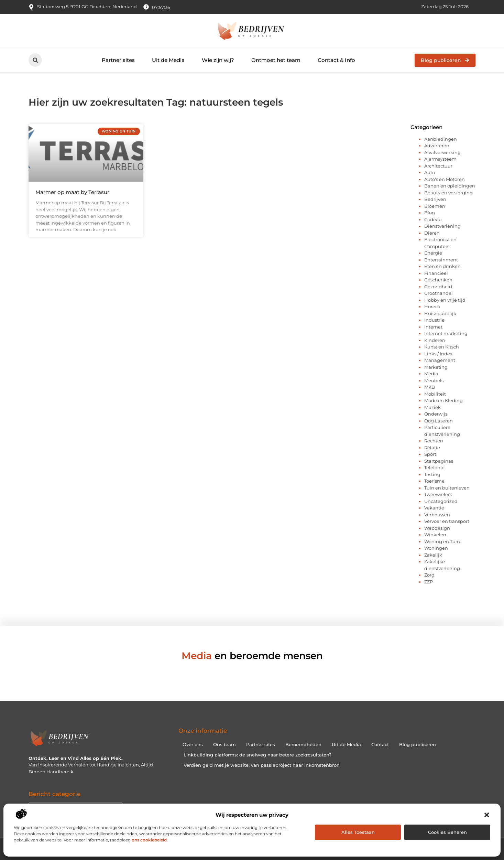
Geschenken (438, 280)
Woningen (436, 548)
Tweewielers (438, 494)
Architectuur (438, 166)
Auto (430, 172)
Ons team (224, 744)
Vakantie (434, 508)
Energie (433, 253)
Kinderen (435, 340)
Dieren (432, 233)
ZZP (429, 582)
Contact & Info (336, 60)
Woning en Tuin (442, 541)
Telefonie (434, 467)
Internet (433, 327)
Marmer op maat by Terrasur (72, 192)
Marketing (436, 367)
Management (440, 360)
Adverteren (437, 146)
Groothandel (439, 293)
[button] (487, 815)
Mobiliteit (435, 394)
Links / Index (438, 354)
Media (431, 374)
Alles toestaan (358, 832)
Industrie (434, 320)
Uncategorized (441, 501)
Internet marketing (446, 333)
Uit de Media (168, 60)
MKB (430, 387)
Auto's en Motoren (445, 179)
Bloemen (435, 206)
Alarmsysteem (440, 159)
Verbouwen (437, 515)
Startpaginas (439, 461)
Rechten (434, 441)
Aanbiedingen (441, 139)
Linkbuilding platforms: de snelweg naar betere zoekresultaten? (258, 755)
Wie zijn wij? (218, 60)
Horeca (432, 307)
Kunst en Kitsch (442, 347)
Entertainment (441, 260)
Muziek (432, 407)
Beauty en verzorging (448, 193)
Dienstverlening (442, 226)
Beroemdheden (303, 744)
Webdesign (437, 528)
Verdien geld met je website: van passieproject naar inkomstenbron (262, 765)
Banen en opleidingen (450, 186)
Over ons (193, 744)
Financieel (436, 273)
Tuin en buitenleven (447, 488)
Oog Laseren (439, 421)
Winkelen (435, 535)
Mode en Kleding (443, 400)
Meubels (434, 380)
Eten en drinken (442, 266)
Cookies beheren (447, 832)
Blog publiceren (418, 744)
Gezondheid (438, 287)
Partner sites (118, 60)
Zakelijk (433, 555)
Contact (380, 744)
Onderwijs (436, 414)
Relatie (432, 448)
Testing (432, 474)
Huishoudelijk (440, 313)
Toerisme (434, 481)
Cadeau (433, 219)
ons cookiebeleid (149, 840)
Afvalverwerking (442, 152)
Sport (430, 454)
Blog (430, 213)
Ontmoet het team (276, 60)
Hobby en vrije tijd (445, 300)
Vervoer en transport (447, 521)
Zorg (429, 575)
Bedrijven (435, 199)
